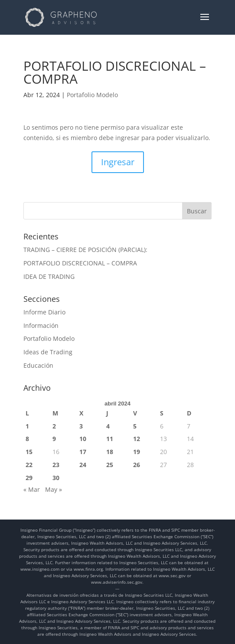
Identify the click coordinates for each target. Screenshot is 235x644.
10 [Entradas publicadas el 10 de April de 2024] (83, 439)
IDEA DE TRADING (49, 276)
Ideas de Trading (48, 352)
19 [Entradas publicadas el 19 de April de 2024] (137, 452)
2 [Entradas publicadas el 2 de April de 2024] (54, 426)
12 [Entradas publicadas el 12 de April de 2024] (137, 439)
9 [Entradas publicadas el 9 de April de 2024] (54, 439)
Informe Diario (44, 312)
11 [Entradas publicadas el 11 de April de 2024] (110, 439)
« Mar (32, 489)
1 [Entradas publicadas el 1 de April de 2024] (27, 426)
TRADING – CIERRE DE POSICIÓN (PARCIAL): (85, 250)
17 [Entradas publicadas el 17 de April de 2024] (83, 452)
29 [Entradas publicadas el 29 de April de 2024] (29, 478)
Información (41, 325)
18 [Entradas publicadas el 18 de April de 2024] (110, 452)
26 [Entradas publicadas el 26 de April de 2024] (137, 465)
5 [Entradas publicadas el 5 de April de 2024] (135, 426)
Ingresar (118, 162)
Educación (38, 365)
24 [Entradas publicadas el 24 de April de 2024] (83, 465)
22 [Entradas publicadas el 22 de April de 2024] (29, 465)
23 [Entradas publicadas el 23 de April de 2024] (56, 465)
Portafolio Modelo (92, 95)
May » (54, 489)
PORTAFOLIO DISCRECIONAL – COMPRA (80, 263)
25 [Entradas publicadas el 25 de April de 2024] (110, 465)
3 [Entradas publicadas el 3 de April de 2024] (81, 426)
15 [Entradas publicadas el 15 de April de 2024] (29, 452)
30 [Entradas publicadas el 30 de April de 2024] (56, 478)
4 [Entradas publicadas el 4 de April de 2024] (108, 426)
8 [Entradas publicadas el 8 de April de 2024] (27, 439)
